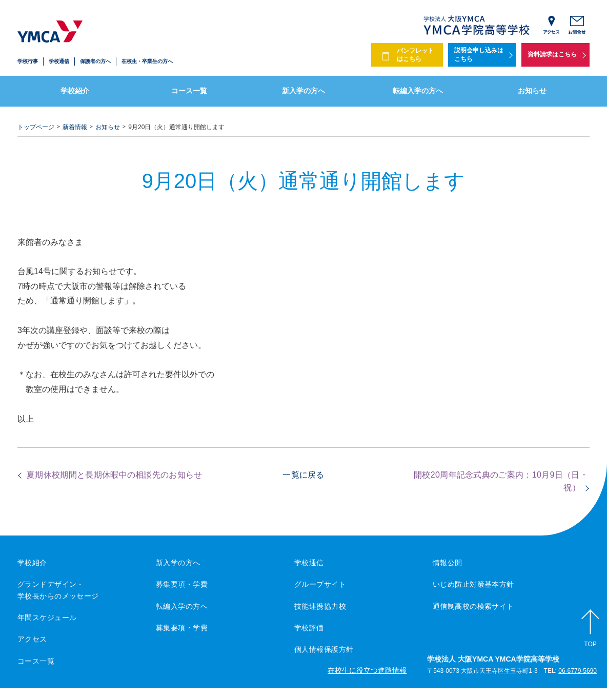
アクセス (32, 639)
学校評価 (309, 628)
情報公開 (448, 563)
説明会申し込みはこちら (479, 55)
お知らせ (532, 91)
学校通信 (59, 61)
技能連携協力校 (320, 606)
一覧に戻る (304, 475)
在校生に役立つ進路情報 (367, 670)
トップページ (36, 127)
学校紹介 (75, 91)
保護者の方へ (95, 61)
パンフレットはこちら (415, 55)
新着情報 (75, 127)
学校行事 (28, 61)
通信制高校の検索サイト (473, 606)
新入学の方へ (304, 91)
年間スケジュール (47, 617)
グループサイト (320, 584)
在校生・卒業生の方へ (147, 61)
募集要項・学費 (182, 584)
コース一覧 (189, 91)
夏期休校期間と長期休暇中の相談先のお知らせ (115, 475)
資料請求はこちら (552, 54)
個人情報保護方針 (324, 649)
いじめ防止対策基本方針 (473, 584)
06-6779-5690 (578, 671)
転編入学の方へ (418, 91)
